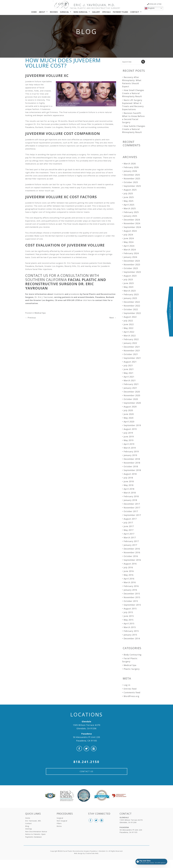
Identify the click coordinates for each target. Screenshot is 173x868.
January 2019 (130, 455)
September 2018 (132, 470)
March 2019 (130, 448)
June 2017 (129, 526)
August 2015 (130, 609)
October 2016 (131, 556)
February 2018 (131, 496)
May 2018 (129, 485)
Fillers (59, 823)
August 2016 (130, 564)
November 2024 (132, 223)
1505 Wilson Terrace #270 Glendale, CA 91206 (87, 725)
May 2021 (129, 373)
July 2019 (128, 433)
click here (87, 300)
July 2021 (128, 365)
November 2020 (132, 395)
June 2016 (129, 571)
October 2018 (131, 466)
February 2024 (131, 253)
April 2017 (129, 534)
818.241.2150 (155, 4)
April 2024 (129, 246)
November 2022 (132, 306)
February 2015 (131, 631)
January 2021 (130, 388)
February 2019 (131, 451)
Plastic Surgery (132, 669)
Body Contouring (133, 655)
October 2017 (131, 511)
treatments (59, 294)
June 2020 (129, 414)
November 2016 (132, 552)
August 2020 (130, 407)
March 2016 (130, 582)
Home (34, 12)
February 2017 (131, 541)
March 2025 (130, 208)
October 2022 (131, 309)
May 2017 (129, 530)
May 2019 (129, 440)
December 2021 (132, 347)
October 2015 (131, 601)
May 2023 (129, 287)
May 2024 (129, 242)
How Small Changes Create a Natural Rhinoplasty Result (133, 93)
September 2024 (132, 227)
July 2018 (128, 478)
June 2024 (129, 238)
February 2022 (131, 339)
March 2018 (130, 493)
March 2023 (130, 291)
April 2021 (129, 377)
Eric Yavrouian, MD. (33, 821)
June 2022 (129, 324)
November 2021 (132, 351)
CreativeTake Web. (92, 853)
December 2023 (132, 261)
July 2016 (128, 567)
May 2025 (129, 201)
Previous (31, 318)
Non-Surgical (81, 12)
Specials (106, 12)
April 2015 (129, 624)
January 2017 (130, 545)
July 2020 (128, 410)
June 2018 (129, 481)
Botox (59, 826)
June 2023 (129, 283)
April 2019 (129, 444)
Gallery (96, 12)
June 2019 (129, 437)
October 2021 (131, 354)
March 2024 (130, 250)
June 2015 (129, 616)
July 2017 (128, 523)
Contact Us (86, 771)
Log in (127, 685)
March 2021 (130, 380)
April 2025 (129, 205)
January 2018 (130, 500)
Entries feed (130, 689)
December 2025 (132, 175)
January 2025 (130, 216)
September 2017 (132, 515)
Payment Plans (120, 12)
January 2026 (130, 171)
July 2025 (128, 193)
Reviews (54, 12)
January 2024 (130, 257)
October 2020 (131, 399)
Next (113, 318)
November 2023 (132, 265)
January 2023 (130, 298)
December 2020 (132, 392)
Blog (27, 826)
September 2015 (132, 605)
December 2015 (132, 594)
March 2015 (130, 627)
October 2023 (131, 268)
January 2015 (130, 635)
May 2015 (129, 620)
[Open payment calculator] (151, 862)
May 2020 (129, 418)
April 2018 (129, 489)
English (150, 8)
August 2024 (130, 231)
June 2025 (129, 197)
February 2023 (131, 294)
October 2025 (131, 182)
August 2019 (130, 429)
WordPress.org (131, 696)
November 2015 (132, 597)
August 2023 (130, 276)
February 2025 (131, 212)
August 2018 (130, 474)
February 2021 (131, 384)
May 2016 (129, 575)
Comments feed (132, 692)
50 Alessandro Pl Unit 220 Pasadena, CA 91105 (86, 737)
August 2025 (130, 190)
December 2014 (132, 638)
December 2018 (132, 459)
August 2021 (130, 362)
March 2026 (130, 164)
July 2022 (128, 321)
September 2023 (132, 272)
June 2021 (129, 369)
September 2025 (132, 186)
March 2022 (130, 336)
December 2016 (132, 549)
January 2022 (130, 343)
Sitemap (29, 829)
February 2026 (131, 167)
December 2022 (132, 302)
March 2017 (130, 537)
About (42, 12)
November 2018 (132, 463)
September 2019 (132, 425)
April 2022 (129, 332)
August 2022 (130, 317)
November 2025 (132, 179)
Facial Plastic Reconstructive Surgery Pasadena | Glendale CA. (86, 851)
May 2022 (129, 328)
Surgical (64, 12)
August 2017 (130, 519)
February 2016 (131, 586)
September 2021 (132, 358)
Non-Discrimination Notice (36, 832)
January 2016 (130, 590)
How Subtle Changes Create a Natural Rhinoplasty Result (134, 129)
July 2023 (128, 279)
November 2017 (132, 508)
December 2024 (132, 220)
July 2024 (128, 235)
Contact (135, 12)
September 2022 (132, 313)
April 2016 (129, 579)
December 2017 (132, 504)
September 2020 (132, 403)
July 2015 (128, 612)
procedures (74, 294)
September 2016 (132, 560)
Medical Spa (40, 313)
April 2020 (129, 422)
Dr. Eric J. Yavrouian (44, 297)
